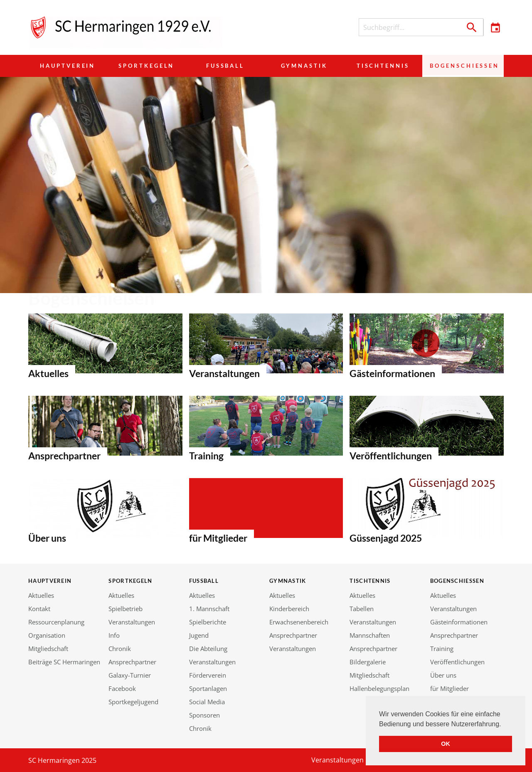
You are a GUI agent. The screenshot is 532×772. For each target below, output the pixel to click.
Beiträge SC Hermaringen (64, 662)
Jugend (199, 635)
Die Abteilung (208, 649)
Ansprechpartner (132, 662)
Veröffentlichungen (457, 662)
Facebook (122, 688)
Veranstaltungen (132, 622)
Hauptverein (68, 66)
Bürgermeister (105, 343)
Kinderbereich (289, 609)
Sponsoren (204, 715)
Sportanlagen (208, 688)
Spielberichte (208, 622)
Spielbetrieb (126, 609)
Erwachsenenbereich (299, 622)
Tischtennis (382, 66)
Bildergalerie (368, 662)
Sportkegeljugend (133, 702)
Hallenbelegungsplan (379, 688)
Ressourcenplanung (56, 622)
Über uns (443, 675)
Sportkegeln (146, 66)
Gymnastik (303, 66)
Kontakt (39, 609)
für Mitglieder (449, 688)
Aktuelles (41, 595)
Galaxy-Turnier (130, 675)
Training (442, 649)
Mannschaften (370, 635)
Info (114, 635)
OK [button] (446, 744)
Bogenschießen (462, 66)
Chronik (120, 649)
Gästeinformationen (459, 622)
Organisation (47, 635)
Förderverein (208, 675)
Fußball (225, 66)
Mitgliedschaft (48, 649)
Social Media (207, 702)
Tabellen (362, 609)
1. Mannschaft (209, 609)
